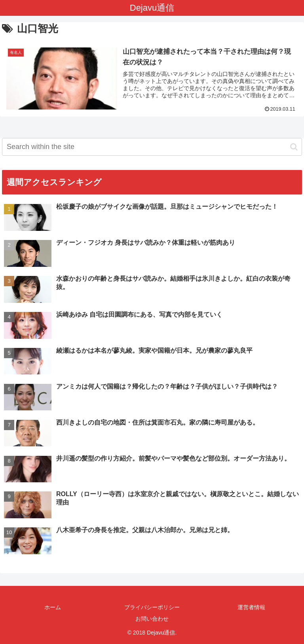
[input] (152, 147)
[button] (294, 147)
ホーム (53, 607)
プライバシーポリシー (152, 607)
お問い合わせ (152, 619)
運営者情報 (251, 607)
